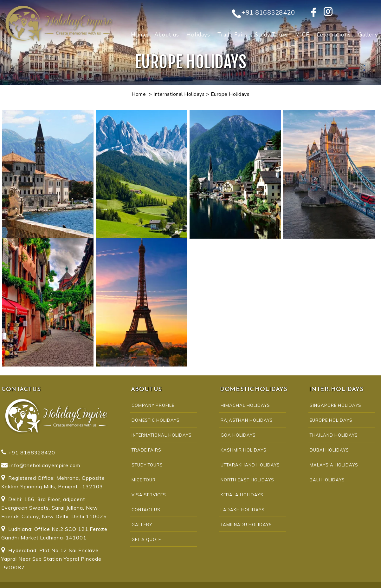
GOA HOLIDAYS (238, 435)
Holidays (198, 35)
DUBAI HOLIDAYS (329, 450)
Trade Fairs (232, 35)
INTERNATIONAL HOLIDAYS (162, 435)
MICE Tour (144, 480)
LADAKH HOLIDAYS (243, 510)
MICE (302, 35)
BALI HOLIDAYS (327, 480)
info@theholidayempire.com (45, 465)
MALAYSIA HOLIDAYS (334, 465)
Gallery (142, 525)
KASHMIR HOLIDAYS (244, 450)
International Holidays (179, 94)
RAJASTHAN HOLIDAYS (247, 420)
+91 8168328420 (268, 13)
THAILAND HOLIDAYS (334, 435)
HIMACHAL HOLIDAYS (245, 405)
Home (139, 35)
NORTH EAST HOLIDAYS (247, 480)
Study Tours (271, 35)
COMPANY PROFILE (153, 405)
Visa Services (149, 495)
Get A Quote (146, 539)
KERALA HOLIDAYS (242, 495)
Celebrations (334, 35)
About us (167, 35)
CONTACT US (146, 510)
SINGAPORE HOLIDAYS (336, 405)
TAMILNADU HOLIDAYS (246, 525)
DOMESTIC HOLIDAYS (156, 420)
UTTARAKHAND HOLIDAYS (250, 465)
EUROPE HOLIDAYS (331, 420)
